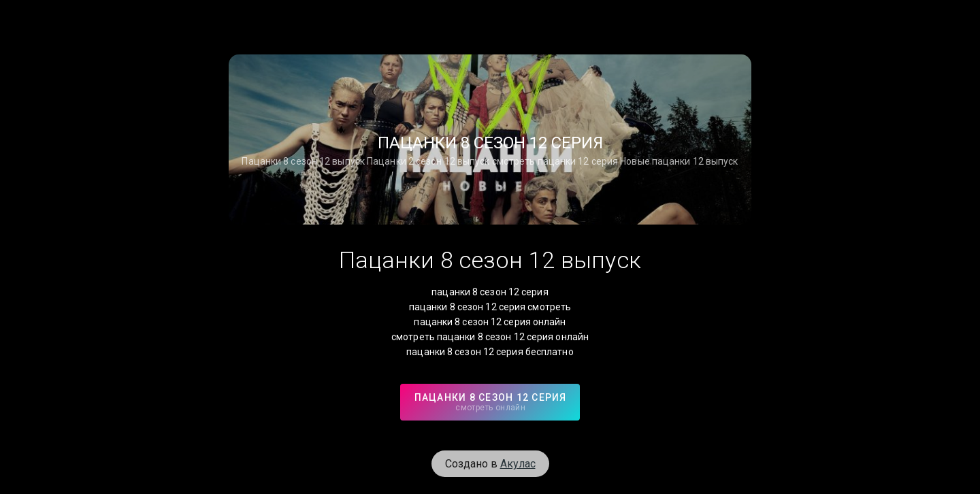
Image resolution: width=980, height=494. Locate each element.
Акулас (518, 464)
